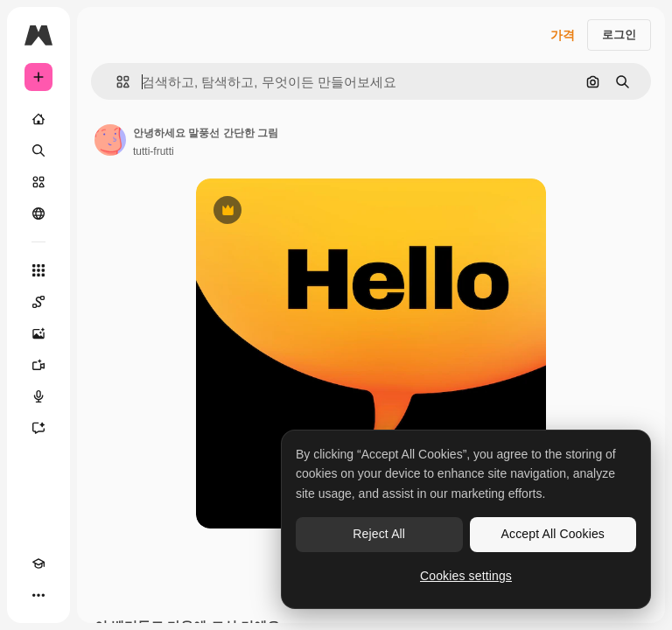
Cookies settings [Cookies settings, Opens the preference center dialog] (466, 576)
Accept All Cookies (553, 534)
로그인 (619, 35)
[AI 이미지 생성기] (38, 333)
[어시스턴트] (38, 428)
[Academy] (38, 563)
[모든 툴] (38, 270)
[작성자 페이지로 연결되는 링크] (110, 140)
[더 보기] (38, 595)
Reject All (379, 534)
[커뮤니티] (38, 213)
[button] (116, 82)
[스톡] (38, 182)
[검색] (38, 150)
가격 (563, 35)
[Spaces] (38, 302)
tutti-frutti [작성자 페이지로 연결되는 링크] (154, 151)
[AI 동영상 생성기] (38, 365)
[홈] (38, 119)
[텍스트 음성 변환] (38, 396)
